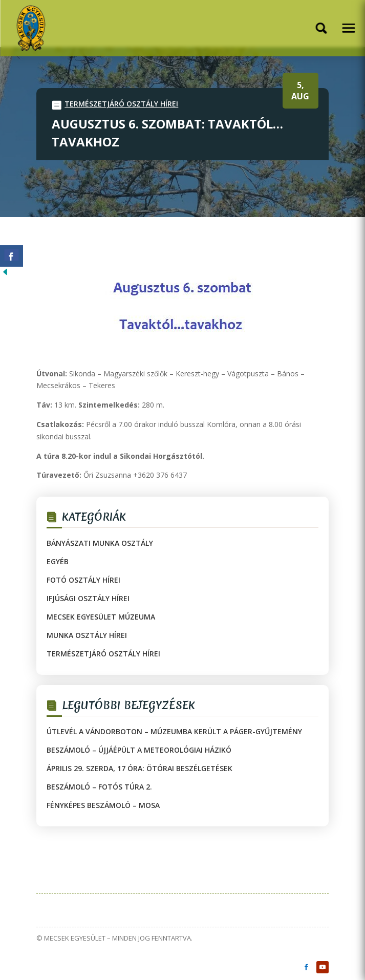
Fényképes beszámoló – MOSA (103, 805)
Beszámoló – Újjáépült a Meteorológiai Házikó (139, 750)
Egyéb (58, 561)
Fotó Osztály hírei (83, 580)
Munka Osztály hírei (87, 635)
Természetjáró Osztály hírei (121, 104)
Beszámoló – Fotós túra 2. (99, 787)
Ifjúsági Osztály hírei (88, 598)
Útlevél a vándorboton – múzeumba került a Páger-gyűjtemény (174, 731)
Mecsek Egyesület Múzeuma (101, 617)
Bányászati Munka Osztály (100, 543)
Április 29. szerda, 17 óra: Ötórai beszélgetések (139, 768)
